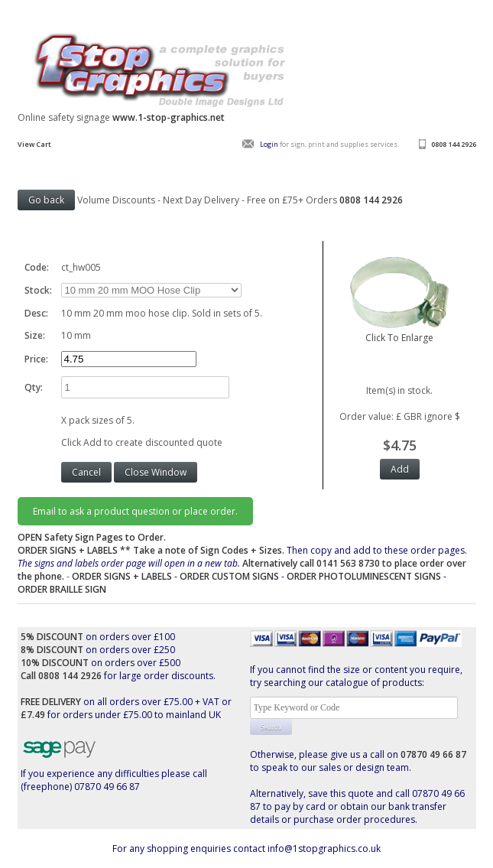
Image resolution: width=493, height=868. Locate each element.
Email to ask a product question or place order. (135, 511)
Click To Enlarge (400, 331)
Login (269, 144)
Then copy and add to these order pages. (242, 563)
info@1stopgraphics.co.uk (324, 848)
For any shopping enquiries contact (190, 848)
